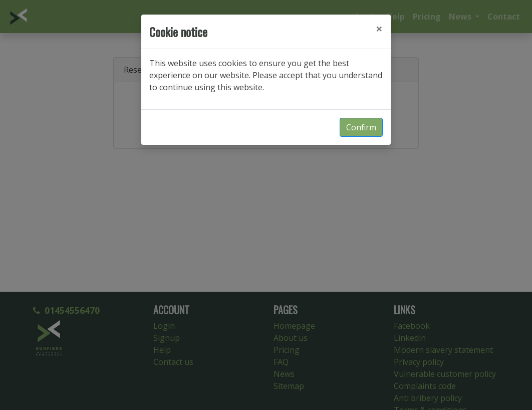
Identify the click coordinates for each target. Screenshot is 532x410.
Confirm (361, 127)
